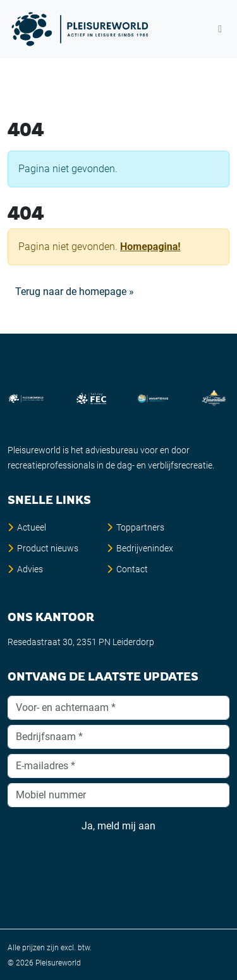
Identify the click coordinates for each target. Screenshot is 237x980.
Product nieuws (48, 548)
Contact (132, 569)
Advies (30, 569)
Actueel (32, 527)
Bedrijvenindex (145, 548)
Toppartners (140, 527)
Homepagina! (150, 247)
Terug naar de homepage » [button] (75, 292)
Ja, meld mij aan (118, 826)
